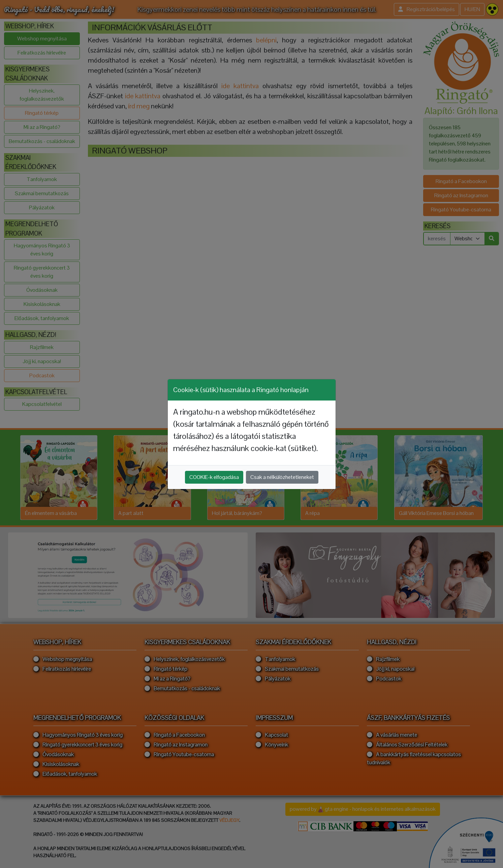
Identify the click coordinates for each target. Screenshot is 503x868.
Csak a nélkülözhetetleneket (282, 477)
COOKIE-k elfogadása (214, 477)
